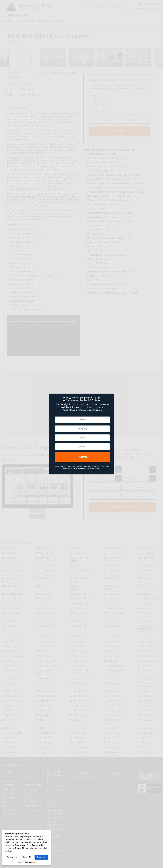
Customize (12, 857)
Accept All (41, 857)
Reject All (27, 857)
